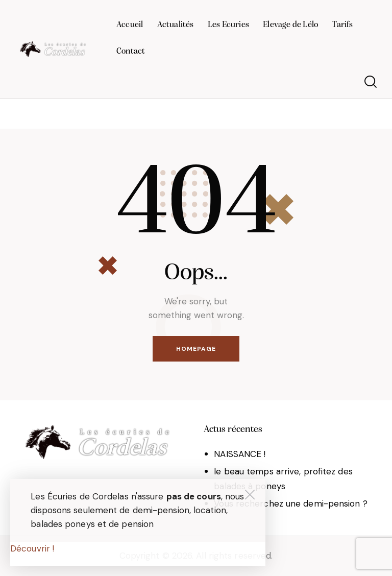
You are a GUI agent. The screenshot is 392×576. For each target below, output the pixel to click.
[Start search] (371, 82)
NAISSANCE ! (240, 454)
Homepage (196, 349)
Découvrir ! (32, 548)
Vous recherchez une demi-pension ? (290, 503)
